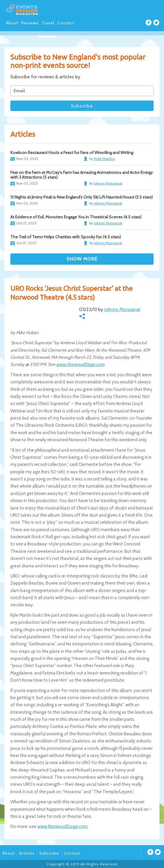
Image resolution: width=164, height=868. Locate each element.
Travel (48, 23)
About (12, 23)
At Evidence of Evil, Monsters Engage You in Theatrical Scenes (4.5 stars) (76, 217)
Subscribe (49, 853)
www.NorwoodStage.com (80, 364)
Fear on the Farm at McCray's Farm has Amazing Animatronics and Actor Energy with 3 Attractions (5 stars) (82, 175)
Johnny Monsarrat (122, 309)
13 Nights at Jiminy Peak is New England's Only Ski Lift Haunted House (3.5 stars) (82, 197)
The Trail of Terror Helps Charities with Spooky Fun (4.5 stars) (66, 237)
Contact (66, 23)
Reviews (30, 23)
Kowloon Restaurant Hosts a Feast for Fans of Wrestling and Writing (72, 153)
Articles (27, 853)
